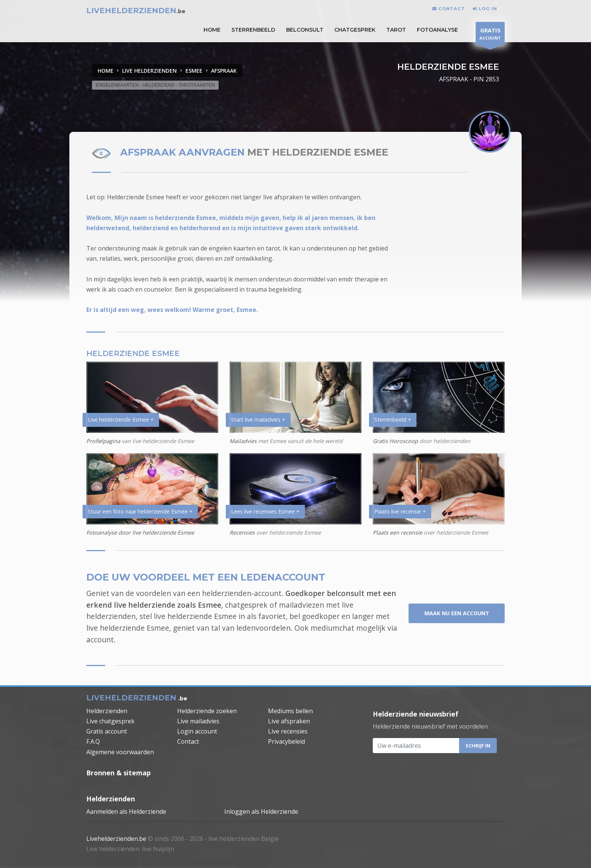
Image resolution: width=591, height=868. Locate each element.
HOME (212, 30)
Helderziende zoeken (207, 711)
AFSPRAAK (224, 71)
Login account (197, 731)
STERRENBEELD (253, 30)
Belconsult (305, 30)
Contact (188, 741)
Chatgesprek (355, 30)
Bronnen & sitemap (119, 773)
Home (106, 71)
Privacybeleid (286, 741)
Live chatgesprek (110, 721)
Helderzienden (107, 711)
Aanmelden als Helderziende (126, 811)
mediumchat (332, 628)
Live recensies (288, 731)
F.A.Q (93, 741)
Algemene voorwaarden (120, 752)
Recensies (242, 533)
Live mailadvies (198, 721)
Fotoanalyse (437, 30)
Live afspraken (289, 721)
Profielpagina (103, 441)
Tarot (396, 30)
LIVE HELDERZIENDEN (149, 71)
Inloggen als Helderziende (261, 811)
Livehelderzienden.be (116, 839)
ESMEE (194, 71)
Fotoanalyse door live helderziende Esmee (140, 533)
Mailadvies (243, 441)
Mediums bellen (290, 711)
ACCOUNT (490, 35)
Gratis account (107, 731)
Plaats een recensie (397, 533)
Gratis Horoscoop (395, 441)
